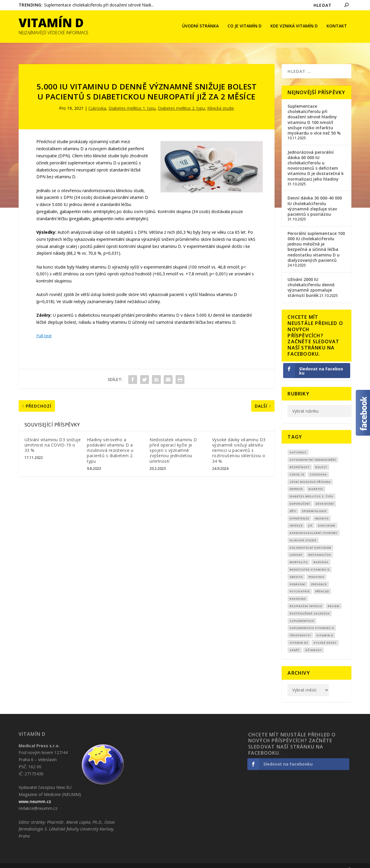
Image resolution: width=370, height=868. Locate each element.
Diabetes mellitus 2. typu (181, 99)
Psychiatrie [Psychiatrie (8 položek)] (300, 582)
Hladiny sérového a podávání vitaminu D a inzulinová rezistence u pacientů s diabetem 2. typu (110, 442)
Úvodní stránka (200, 27)
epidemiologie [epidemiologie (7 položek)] (314, 502)
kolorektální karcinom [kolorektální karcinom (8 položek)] (310, 539)
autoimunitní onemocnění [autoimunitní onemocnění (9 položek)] (313, 451)
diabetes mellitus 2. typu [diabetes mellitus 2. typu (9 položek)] (311, 487)
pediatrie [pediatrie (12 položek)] (316, 568)
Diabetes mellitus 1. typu (132, 99)
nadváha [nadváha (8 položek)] (321, 553)
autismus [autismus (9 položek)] (298, 443)
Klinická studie (221, 99)
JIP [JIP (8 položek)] (310, 517)
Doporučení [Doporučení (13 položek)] (300, 495)
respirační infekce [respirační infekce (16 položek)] (306, 597)
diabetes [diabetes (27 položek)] (316, 480)
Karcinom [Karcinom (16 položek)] (327, 517)
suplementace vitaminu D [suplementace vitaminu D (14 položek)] (312, 619)
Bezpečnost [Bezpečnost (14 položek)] (300, 458)
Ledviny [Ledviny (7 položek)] (296, 546)
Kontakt (337, 27)
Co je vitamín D (245, 27)
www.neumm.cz (35, 793)
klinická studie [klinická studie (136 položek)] (303, 531)
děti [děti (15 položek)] (293, 502)
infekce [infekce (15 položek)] (296, 517)
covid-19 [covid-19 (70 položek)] (297, 466)
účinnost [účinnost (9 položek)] (314, 641)
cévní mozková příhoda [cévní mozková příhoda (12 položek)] (310, 473)
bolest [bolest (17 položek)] (321, 458)
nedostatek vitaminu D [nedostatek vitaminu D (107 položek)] (310, 561)
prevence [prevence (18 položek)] (319, 575)
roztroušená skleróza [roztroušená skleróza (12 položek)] (310, 605)
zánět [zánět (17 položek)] (295, 641)
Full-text (44, 327)
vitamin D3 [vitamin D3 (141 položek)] (299, 634)
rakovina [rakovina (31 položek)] (298, 590)
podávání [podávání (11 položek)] (298, 575)
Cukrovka (97, 99)
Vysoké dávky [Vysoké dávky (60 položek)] (325, 634)
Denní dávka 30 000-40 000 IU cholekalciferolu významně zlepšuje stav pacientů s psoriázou (315, 197)
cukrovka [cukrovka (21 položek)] (318, 466)
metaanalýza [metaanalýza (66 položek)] (320, 546)
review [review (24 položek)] (334, 597)
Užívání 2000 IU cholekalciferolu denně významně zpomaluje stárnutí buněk (311, 278)
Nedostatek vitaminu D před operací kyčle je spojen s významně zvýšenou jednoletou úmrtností (173, 442)
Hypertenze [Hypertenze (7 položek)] (299, 509)
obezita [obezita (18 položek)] (296, 568)
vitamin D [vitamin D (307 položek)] (325, 626)
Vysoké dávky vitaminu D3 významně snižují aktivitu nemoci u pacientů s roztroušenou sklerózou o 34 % (239, 442)
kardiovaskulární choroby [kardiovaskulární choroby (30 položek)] (314, 524)
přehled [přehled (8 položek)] (322, 582)
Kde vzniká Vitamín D (294, 27)
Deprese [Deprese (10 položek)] (296, 480)
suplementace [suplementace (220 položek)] (302, 612)
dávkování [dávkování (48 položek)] (325, 495)
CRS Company (47, 861)
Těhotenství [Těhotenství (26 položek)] (300, 626)
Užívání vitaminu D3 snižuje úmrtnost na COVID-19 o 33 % (53, 436)
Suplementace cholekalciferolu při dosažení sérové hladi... (99, 5)
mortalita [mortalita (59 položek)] (299, 553)
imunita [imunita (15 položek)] (322, 509)
